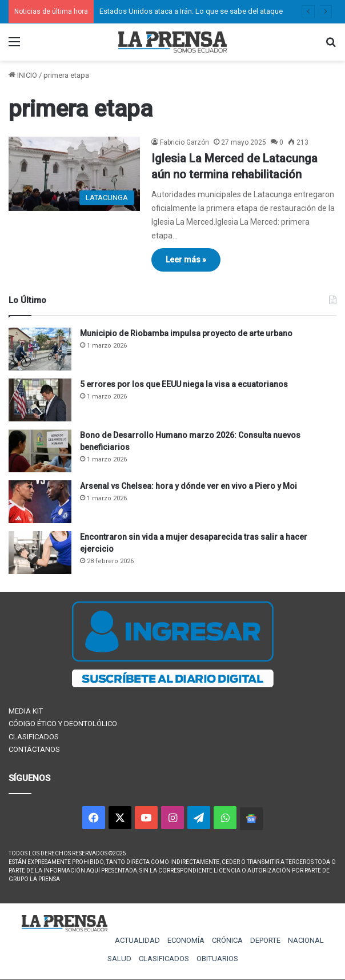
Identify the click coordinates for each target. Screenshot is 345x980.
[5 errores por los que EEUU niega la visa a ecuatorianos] (40, 400)
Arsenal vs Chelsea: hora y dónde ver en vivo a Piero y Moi (188, 486)
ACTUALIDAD (137, 940)
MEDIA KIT (26, 711)
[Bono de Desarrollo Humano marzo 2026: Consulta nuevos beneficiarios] (40, 451)
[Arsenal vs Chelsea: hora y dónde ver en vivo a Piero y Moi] (40, 502)
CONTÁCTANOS (34, 749)
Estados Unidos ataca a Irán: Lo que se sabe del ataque (191, 11)
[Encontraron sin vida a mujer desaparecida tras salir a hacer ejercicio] (40, 553)
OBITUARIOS (217, 959)
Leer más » (186, 260)
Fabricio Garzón (184, 142)
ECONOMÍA (186, 940)
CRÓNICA (227, 940)
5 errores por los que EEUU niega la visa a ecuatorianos (184, 384)
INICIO (23, 75)
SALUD (119, 959)
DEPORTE (265, 940)
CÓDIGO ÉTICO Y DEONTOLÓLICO (63, 724)
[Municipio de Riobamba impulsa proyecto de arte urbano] (40, 349)
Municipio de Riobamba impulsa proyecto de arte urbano (186, 333)
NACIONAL (306, 940)
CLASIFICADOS (34, 737)
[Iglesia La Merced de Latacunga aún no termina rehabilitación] (74, 174)
